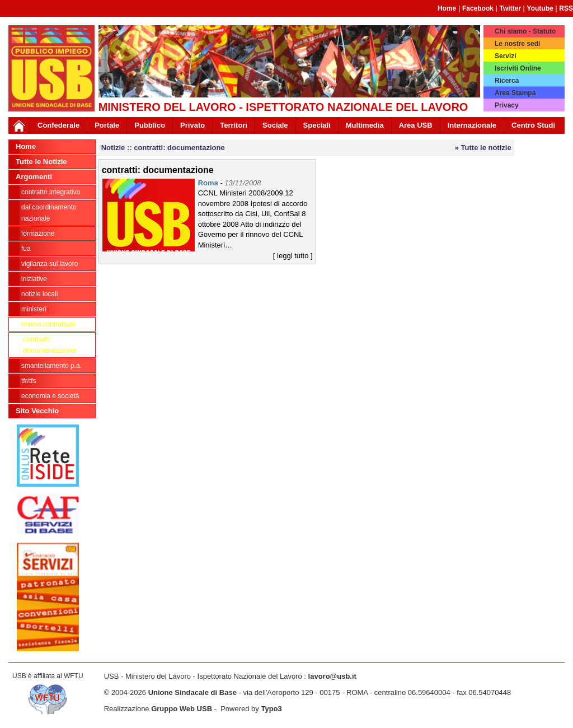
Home (447, 8)
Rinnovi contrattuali (48, 324)
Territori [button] (234, 125)
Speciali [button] (317, 125)
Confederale (58, 125)
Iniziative (34, 279)
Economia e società (50, 396)
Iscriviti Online (518, 68)
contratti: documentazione (50, 345)
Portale (107, 125)
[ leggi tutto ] (293, 256)
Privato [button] (192, 125)
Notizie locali (39, 294)
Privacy (507, 105)
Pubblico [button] (150, 125)
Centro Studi (533, 125)
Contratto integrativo (51, 192)
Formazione (38, 234)
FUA (26, 249)
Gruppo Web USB (182, 709)
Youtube (540, 8)
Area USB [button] (416, 125)
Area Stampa (515, 93)
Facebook (478, 8)
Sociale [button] (275, 125)
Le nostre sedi (517, 44)
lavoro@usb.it (332, 676)
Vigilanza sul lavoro (50, 264)
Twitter (510, 8)
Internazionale (472, 125)
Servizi (506, 56)
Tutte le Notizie (41, 162)
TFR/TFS (29, 381)
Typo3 (271, 709)
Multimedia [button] (365, 125)
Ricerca (507, 81)
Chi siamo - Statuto (525, 31)
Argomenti (34, 177)
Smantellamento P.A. (51, 366)
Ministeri (34, 309)
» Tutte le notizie (483, 148)
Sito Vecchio (37, 411)
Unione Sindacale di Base (192, 692)
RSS (566, 8)
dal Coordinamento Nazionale (49, 213)
